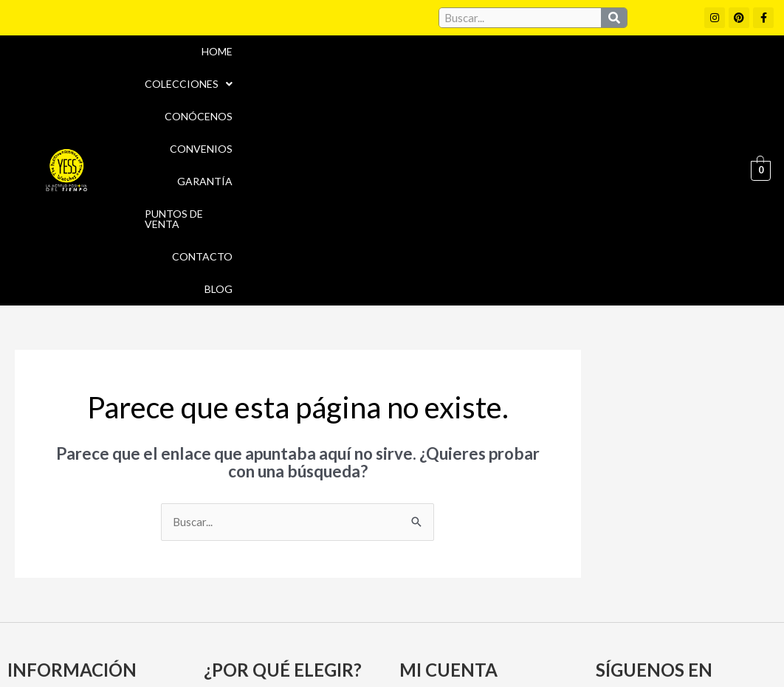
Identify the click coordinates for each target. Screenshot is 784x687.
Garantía (581, 51)
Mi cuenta (430, 503)
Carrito (423, 529)
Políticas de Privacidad (646, 617)
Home (230, 51)
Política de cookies (515, 617)
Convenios (499, 51)
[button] (312, 52)
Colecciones (312, 51)
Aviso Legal (417, 617)
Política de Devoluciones (547, 649)
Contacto (645, 84)
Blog (712, 84)
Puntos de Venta (678, 51)
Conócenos (412, 51)
